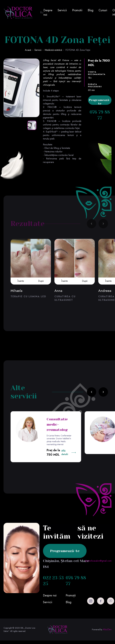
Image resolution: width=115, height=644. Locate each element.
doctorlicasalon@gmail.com (98, 561)
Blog (91, 10)
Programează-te (100, 102)
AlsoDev (107, 630)
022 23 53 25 (53, 581)
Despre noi (48, 13)
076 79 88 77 (100, 115)
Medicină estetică (53, 50)
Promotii (77, 10)
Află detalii (65, 452)
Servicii (62, 10)
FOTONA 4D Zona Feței (78, 50)
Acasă (28, 50)
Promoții (71, 595)
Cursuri (103, 10)
